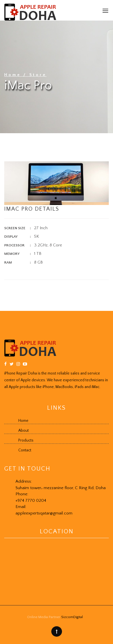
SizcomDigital (72, 617)
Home (14, 75)
